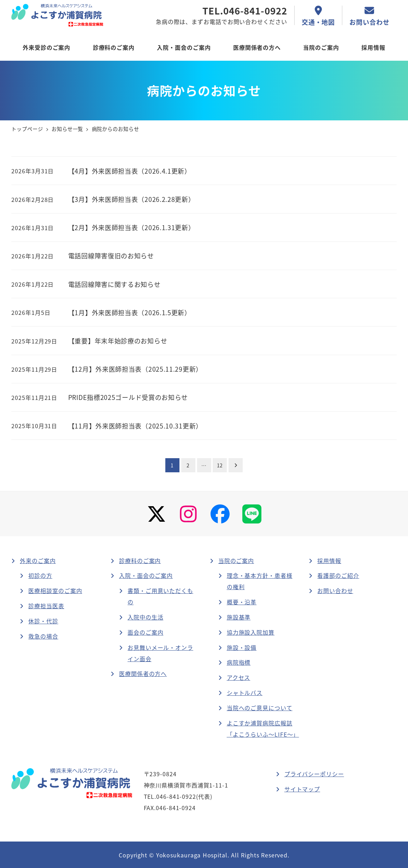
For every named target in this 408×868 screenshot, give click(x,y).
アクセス (239, 677)
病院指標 (239, 662)
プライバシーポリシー (314, 774)
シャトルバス (245, 693)
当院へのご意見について (260, 708)
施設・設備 (242, 647)
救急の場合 (43, 636)
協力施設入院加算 (251, 632)
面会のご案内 (145, 632)
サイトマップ (302, 789)
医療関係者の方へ (143, 674)
